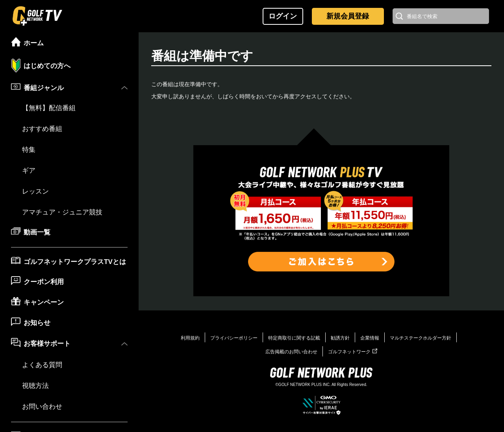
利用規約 (190, 338)
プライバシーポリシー (234, 338)
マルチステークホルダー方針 (421, 338)
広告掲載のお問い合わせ (291, 352)
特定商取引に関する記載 (294, 338)
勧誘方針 (340, 338)
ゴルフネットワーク (353, 352)
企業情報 (370, 338)
